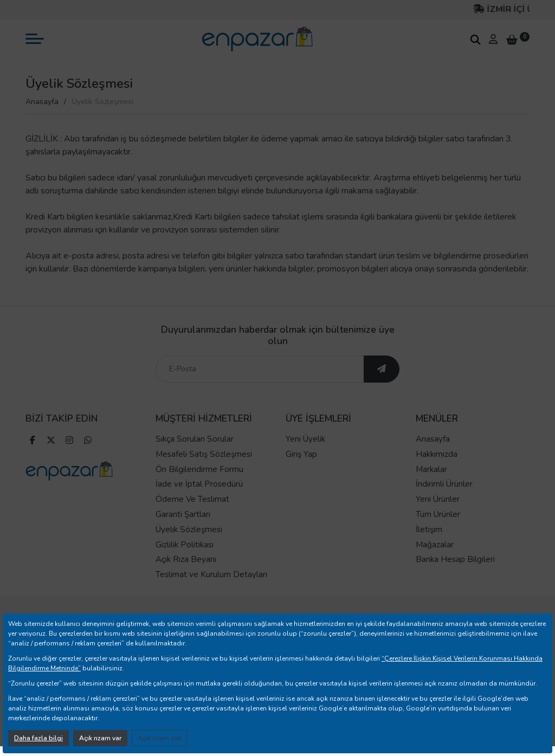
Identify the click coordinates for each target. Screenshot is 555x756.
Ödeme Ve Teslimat (192, 499)
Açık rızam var (100, 738)
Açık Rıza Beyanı (186, 559)
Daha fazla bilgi (38, 738)
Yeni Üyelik (305, 439)
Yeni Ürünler (438, 499)
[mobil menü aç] (35, 39)
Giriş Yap (301, 454)
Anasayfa (42, 102)
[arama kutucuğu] (475, 40)
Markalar (431, 469)
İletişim (429, 529)
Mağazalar (435, 545)
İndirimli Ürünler (444, 484)
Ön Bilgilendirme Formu (199, 469)
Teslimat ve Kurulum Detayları (211, 574)
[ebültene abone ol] (382, 369)
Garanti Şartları (183, 514)
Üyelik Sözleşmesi (189, 529)
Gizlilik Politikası (185, 545)
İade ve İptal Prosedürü (199, 484)
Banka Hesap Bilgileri (455, 559)
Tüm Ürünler (438, 514)
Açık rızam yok (160, 738)
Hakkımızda (437, 454)
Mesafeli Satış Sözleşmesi (204, 454)
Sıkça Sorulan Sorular (195, 439)
